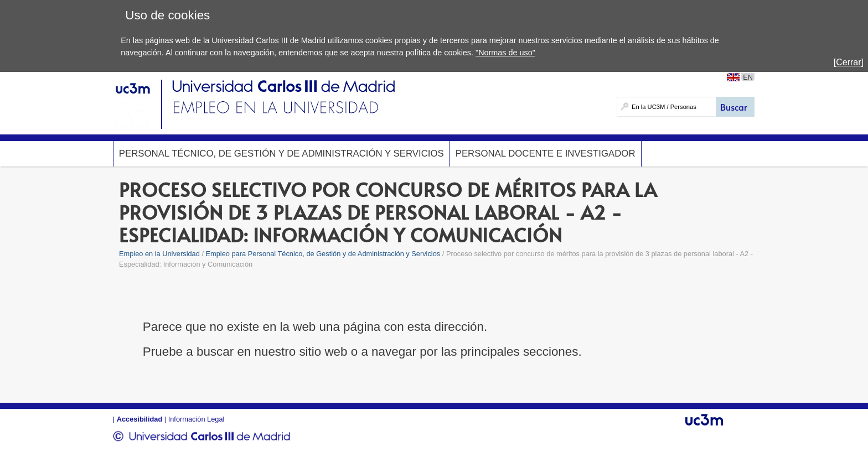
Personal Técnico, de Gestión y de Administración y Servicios (281, 154)
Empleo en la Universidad (159, 254)
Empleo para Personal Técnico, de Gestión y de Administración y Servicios (323, 254)
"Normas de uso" (505, 53)
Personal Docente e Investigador (546, 154)
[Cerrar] (849, 62)
